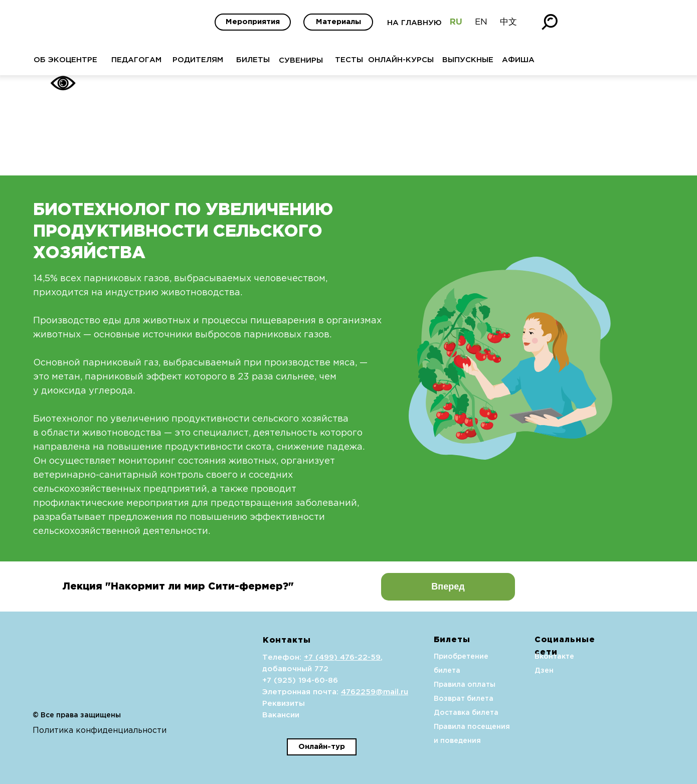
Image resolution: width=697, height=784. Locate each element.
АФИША (518, 60)
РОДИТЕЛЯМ (198, 60)
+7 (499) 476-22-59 (342, 657)
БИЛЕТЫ (253, 60)
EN (481, 22)
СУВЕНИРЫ (301, 60)
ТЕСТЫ (349, 60)
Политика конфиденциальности (100, 731)
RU (456, 22)
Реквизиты (284, 704)
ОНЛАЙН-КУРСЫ (401, 60)
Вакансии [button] (281, 715)
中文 (508, 22)
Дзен (544, 671)
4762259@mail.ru (375, 692)
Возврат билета (464, 699)
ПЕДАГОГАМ (136, 60)
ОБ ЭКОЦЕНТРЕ (65, 60)
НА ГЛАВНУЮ (414, 23)
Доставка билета (466, 713)
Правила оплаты (465, 685)
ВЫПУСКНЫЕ (468, 60)
